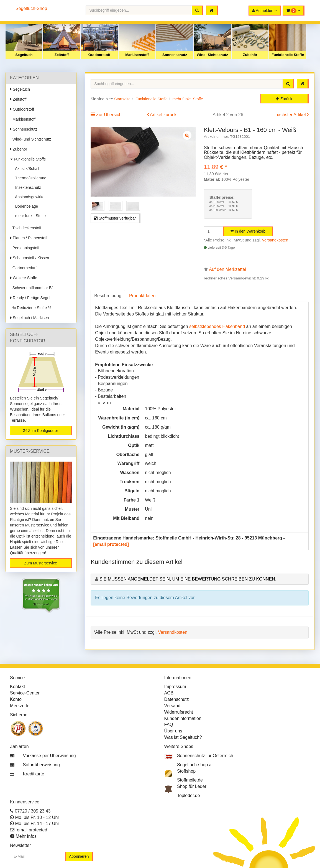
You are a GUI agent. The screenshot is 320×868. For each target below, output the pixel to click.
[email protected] (111, 544)
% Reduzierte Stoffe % (31, 308)
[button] (294, 11)
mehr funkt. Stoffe (29, 216)
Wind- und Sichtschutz (31, 139)
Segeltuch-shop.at (195, 765)
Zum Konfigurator (41, 431)
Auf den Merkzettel (227, 269)
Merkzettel (20, 706)
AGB (169, 693)
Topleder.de (189, 796)
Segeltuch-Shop (31, 8)
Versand (172, 706)
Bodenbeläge (25, 206)
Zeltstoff (62, 55)
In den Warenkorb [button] (248, 231)
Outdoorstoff (99, 55)
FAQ (169, 725)
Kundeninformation (183, 718)
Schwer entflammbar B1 (32, 288)
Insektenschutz (27, 187)
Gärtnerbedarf (23, 268)
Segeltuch (24, 55)
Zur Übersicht (109, 115)
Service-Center (25, 693)
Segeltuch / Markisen (30, 318)
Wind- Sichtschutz (212, 55)
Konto (16, 699)
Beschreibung (108, 296)
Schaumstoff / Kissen (30, 258)
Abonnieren (79, 856)
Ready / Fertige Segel (30, 298)
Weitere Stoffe (24, 278)
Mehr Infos (26, 836)
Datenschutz (177, 699)
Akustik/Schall (26, 169)
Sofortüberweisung (41, 765)
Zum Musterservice (41, 563)
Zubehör (250, 55)
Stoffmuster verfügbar (115, 218)
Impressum (175, 687)
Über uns (173, 731)
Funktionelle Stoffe (288, 55)
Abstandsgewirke (29, 197)
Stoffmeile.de (190, 780)
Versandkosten (275, 240)
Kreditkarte (33, 774)
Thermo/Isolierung (30, 178)
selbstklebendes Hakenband (217, 326)
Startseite (122, 99)
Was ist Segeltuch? (183, 737)
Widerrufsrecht (179, 712)
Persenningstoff (25, 248)
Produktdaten (142, 296)
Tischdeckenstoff (26, 228)
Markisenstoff (137, 55)
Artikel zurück (163, 115)
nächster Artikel (291, 115)
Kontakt (17, 687)
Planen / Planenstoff (29, 238)
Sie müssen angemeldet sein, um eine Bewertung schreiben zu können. (188, 579)
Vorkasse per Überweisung (49, 756)
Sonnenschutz (175, 55)
